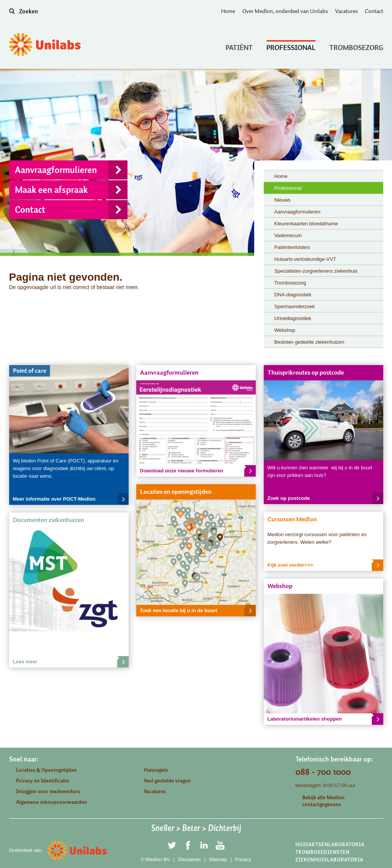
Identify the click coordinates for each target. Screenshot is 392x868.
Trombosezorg (356, 46)
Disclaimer (190, 859)
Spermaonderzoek (295, 306)
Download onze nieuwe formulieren (198, 471)
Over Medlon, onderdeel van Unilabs (285, 11)
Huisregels (156, 770)
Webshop (285, 330)
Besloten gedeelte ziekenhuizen (310, 342)
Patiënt (239, 46)
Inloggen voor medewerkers (48, 791)
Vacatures (346, 11)
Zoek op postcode (325, 498)
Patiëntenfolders (292, 247)
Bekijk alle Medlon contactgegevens (323, 801)
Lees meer (71, 662)
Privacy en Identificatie (43, 781)
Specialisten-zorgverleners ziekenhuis (316, 271)
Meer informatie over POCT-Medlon (71, 499)
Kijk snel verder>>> (325, 565)
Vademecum (288, 235)
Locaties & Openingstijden (46, 770)
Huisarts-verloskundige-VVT (305, 259)
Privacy (243, 859)
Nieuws (283, 200)
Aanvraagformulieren (71, 170)
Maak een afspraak (71, 190)
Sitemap (218, 859)
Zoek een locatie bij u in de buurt (198, 611)
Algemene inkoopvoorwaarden (52, 802)
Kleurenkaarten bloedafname (306, 224)
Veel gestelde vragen (167, 781)
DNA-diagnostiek (293, 295)
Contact (374, 11)
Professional (291, 46)
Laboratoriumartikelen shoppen (325, 719)
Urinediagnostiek (293, 318)
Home (228, 11)
